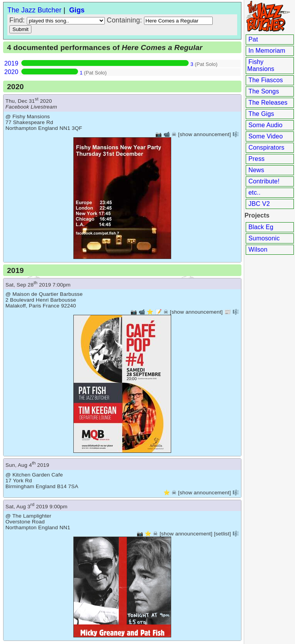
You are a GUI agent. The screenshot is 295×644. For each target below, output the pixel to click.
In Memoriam (267, 51)
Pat (253, 39)
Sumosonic (264, 238)
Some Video (265, 136)
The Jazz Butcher (34, 10)
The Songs (264, 91)
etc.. (254, 193)
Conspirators (266, 148)
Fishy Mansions (261, 65)
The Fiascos (266, 80)
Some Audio (265, 125)
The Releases (268, 103)
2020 (11, 72)
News (256, 170)
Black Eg (261, 227)
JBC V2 (259, 204)
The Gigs (261, 114)
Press (257, 159)
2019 (11, 63)
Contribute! (264, 181)
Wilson (258, 249)
